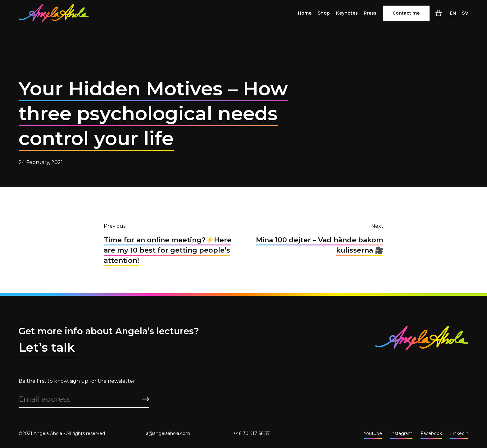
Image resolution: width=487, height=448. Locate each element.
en (453, 13)
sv (465, 13)
